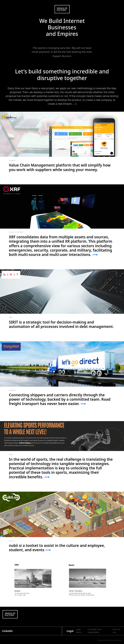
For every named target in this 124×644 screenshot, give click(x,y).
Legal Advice (79, 631)
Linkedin (7, 631)
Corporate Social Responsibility (95, 631)
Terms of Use (116, 631)
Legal (70, 631)
